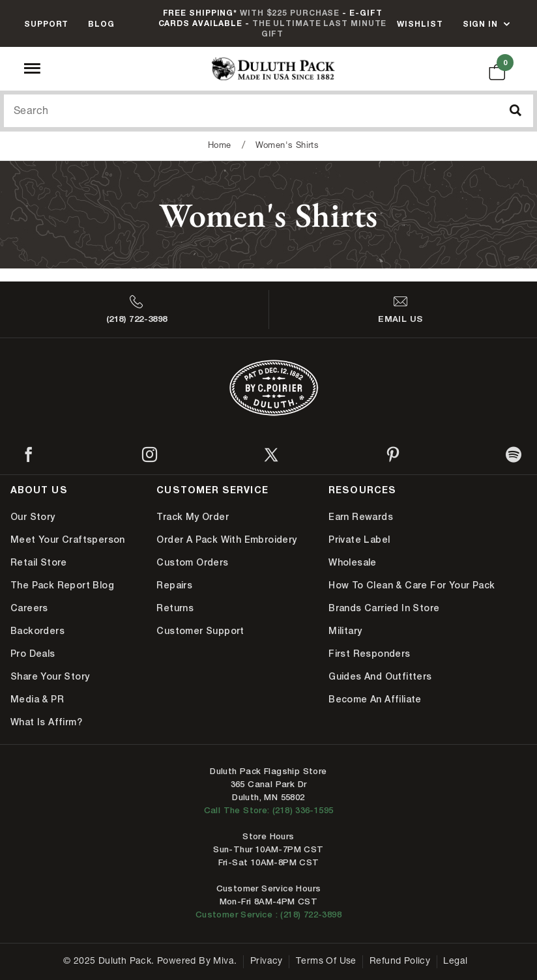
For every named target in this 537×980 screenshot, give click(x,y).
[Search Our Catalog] (268, 111)
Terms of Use (326, 962)
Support (46, 24)
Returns (175, 608)
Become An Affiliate (375, 699)
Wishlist (420, 24)
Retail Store (39, 562)
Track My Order (193, 517)
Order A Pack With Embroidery (226, 540)
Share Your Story (50, 676)
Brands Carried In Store (384, 608)
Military (345, 631)
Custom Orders (192, 562)
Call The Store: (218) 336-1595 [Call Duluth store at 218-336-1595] (269, 810)
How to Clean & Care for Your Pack (412, 585)
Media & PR (37, 699)
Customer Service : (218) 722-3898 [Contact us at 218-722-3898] (268, 915)
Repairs (174, 585)
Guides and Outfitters (380, 676)
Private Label (359, 540)
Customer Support (200, 631)
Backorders (37, 631)
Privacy (267, 962)
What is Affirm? (46, 722)
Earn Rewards (361, 517)
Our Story (33, 517)
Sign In (480, 24)
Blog (101, 24)
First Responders (369, 654)
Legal (455, 962)
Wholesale (353, 562)
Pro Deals (33, 654)
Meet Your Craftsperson (68, 540)
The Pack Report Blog (62, 585)
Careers (29, 608)
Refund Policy (400, 962)
